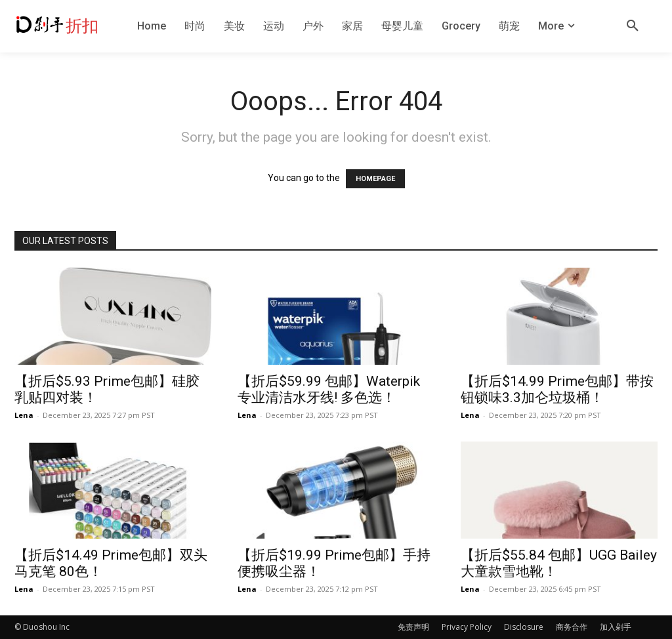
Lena (24, 415)
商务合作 (572, 627)
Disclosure (524, 627)
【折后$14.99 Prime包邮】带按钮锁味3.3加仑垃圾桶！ (557, 389)
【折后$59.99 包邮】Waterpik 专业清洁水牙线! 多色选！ (329, 389)
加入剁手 (616, 627)
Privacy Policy (467, 627)
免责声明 (413, 627)
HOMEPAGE (375, 179)
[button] (633, 26)
